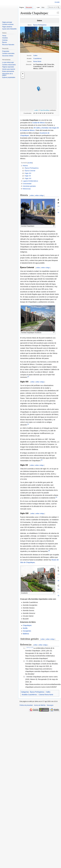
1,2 (32, 647)
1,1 (30, 647)
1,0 (27, 647)
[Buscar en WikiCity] (54, 7)
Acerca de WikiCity (40, 705)
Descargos (50, 705)
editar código (39, 195)
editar (32, 195)
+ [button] (23, 74)
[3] (49, 551)
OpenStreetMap (45, 110)
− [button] (23, 77)
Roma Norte (37, 61)
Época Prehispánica (40, 25)
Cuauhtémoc (37, 58)
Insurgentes (27, 631)
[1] (28, 377)
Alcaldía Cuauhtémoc (29, 695)
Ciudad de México (39, 123)
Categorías (25, 692)
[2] (42, 460)
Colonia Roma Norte (46, 695)
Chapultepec (27, 625)
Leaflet (36, 110)
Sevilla (25, 628)
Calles (35, 55)
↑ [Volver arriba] (26, 661)
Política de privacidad (26, 705)
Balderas (26, 634)
